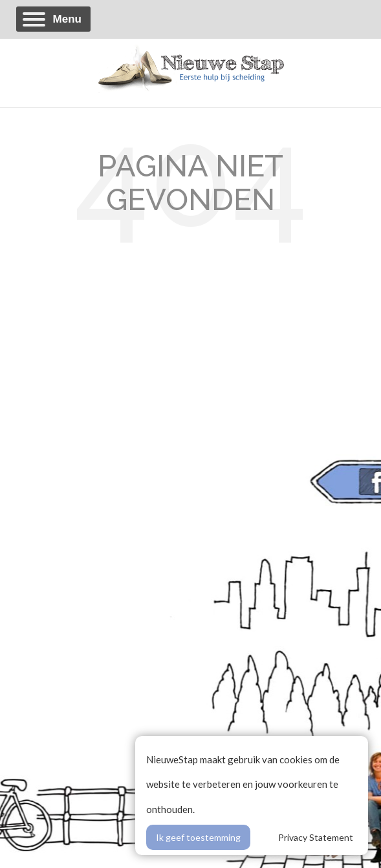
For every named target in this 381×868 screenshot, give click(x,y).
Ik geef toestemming (198, 837)
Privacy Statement (316, 837)
